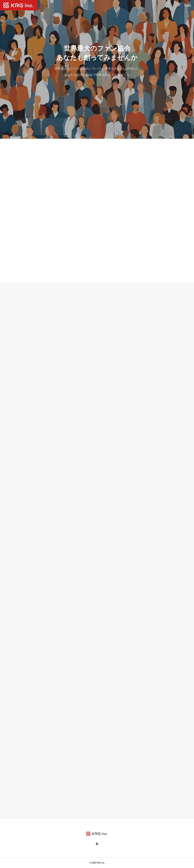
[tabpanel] (97, 69)
